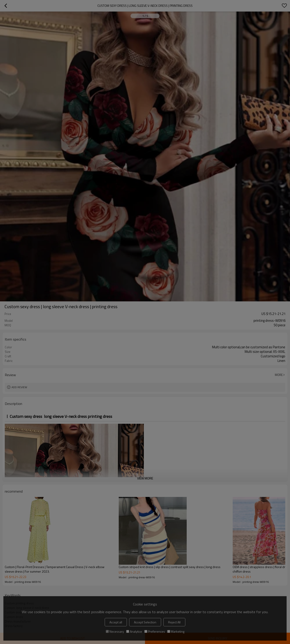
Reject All (174, 622)
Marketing (176, 631)
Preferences (155, 631)
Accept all (116, 622)
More (279, 375)
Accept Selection (145, 622)
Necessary (115, 631)
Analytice (134, 631)
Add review (19, 387)
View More (145, 478)
